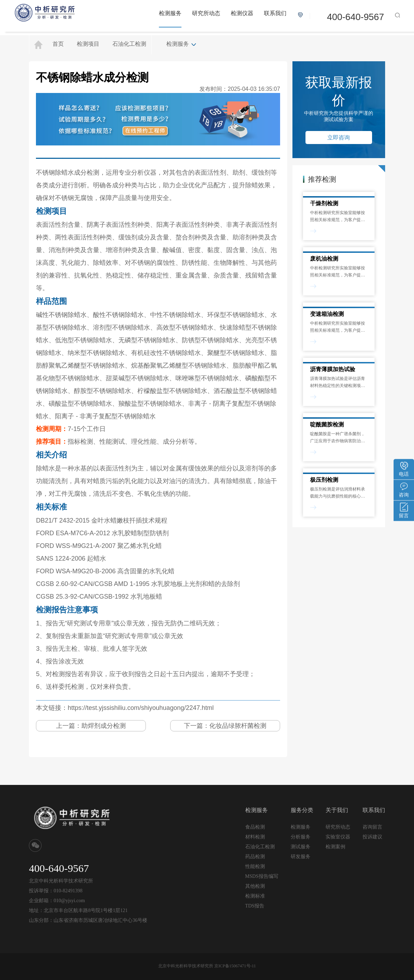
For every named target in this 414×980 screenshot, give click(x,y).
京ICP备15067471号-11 (235, 966)
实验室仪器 (338, 837)
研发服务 (301, 856)
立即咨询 (339, 138)
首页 (58, 44)
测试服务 (301, 847)
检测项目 (88, 44)
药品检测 (255, 857)
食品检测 (255, 827)
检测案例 (335, 847)
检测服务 (170, 13)
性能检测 (255, 866)
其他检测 (255, 886)
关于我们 (337, 810)
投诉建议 (372, 837)
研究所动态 (206, 13)
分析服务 (301, 837)
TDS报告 (255, 906)
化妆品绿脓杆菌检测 (238, 726)
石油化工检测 (129, 44)
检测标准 (255, 896)
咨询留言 (372, 827)
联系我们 (275, 13)
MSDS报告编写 (262, 876)
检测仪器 (242, 13)
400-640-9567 (356, 17)
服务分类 (302, 810)
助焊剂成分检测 (104, 726)
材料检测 (255, 837)
